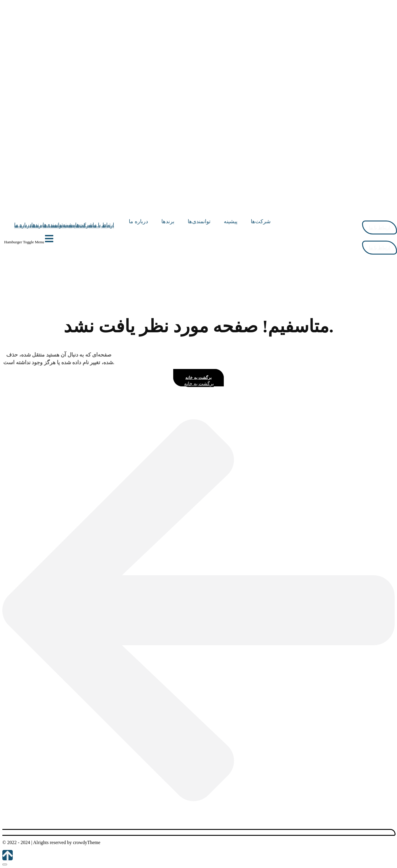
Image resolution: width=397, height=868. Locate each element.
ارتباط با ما (103, 226)
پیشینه (69, 226)
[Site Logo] (269, 215)
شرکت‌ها (84, 226)
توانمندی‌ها (53, 226)
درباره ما (23, 226)
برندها (37, 226)
